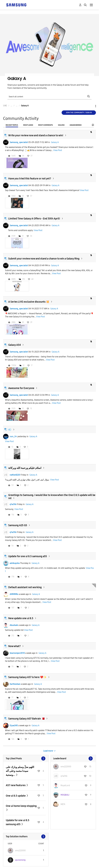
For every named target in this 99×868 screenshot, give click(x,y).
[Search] (49, 96)
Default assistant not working (25, 587)
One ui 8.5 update (16, 796)
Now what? (14, 646)
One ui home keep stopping (21, 806)
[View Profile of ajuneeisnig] (20, 860)
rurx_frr (13, 436)
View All (26, 758)
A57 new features (16, 785)
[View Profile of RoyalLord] (65, 785)
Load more (48, 751)
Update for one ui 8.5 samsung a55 (28, 556)
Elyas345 (14, 725)
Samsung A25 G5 (18, 525)
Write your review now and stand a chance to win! (36, 135)
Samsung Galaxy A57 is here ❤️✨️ (27, 677)
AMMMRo (14, 594)
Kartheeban (15, 684)
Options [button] (91, 106)
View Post (58, 150)
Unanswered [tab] (76, 125)
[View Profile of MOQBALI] (65, 795)
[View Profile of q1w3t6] (64, 776)
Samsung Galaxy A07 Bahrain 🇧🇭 (26, 719)
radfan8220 (15, 475)
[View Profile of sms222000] (66, 767)
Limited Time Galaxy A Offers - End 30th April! (34, 219)
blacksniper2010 (17, 653)
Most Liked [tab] (28, 125)
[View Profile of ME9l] (63, 804)
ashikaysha (15, 563)
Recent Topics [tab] (12, 125)
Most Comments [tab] (46, 125)
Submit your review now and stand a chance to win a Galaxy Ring (44, 259)
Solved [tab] (61, 125)
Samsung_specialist (19, 142)
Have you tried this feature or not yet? (30, 178)
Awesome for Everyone (21, 388)
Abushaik (14, 625)
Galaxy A (55, 142)
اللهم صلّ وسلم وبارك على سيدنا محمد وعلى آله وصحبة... (20, 771)
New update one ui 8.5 (21, 618)
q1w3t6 (13, 504)
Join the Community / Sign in (79, 113)
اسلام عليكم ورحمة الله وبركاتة (25, 468)
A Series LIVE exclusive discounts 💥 (29, 302)
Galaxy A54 (15, 345)
